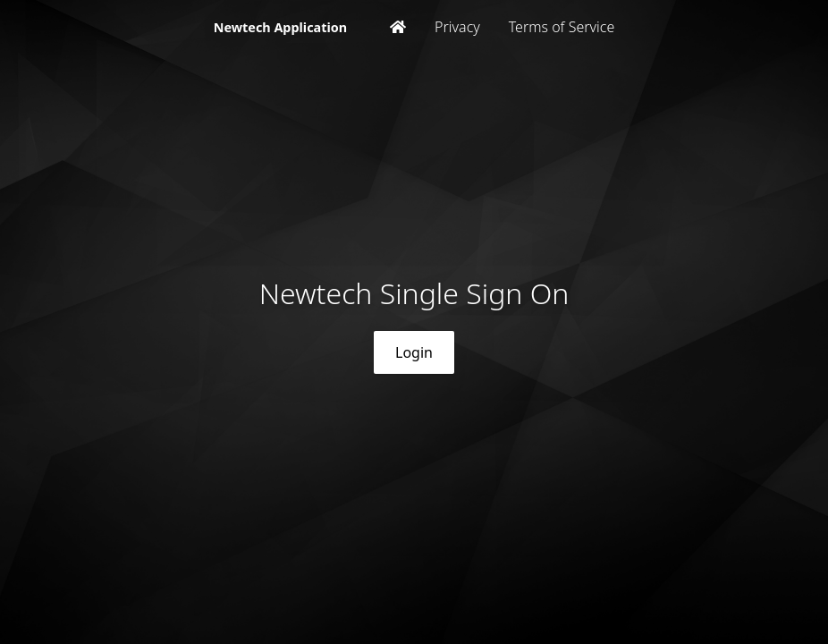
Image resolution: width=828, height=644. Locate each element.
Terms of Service (562, 27)
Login (414, 352)
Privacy (457, 27)
